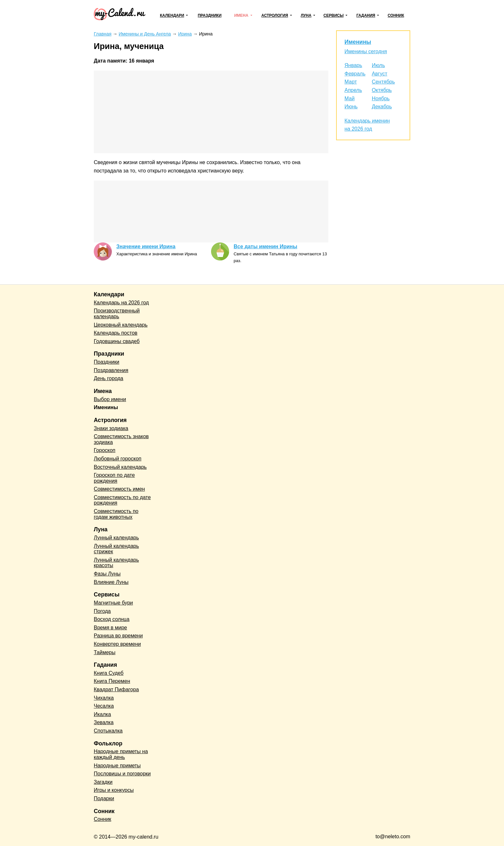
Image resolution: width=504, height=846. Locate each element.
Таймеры (105, 652)
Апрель (353, 90)
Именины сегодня (366, 51)
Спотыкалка (108, 731)
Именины (358, 42)
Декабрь (382, 107)
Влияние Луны (111, 582)
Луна (306, 15)
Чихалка (104, 698)
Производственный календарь (117, 314)
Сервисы (334, 15)
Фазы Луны (107, 574)
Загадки (103, 782)
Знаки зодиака (111, 428)
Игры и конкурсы (114, 790)
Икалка (102, 714)
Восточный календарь (120, 467)
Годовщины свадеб (117, 341)
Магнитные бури (113, 603)
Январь (353, 65)
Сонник (396, 15)
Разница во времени (118, 636)
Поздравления (111, 370)
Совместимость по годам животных (116, 514)
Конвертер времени (117, 644)
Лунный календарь (116, 538)
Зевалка (104, 722)
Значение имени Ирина (146, 246)
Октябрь (382, 90)
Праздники (210, 15)
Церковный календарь (121, 325)
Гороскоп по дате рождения (114, 478)
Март (351, 82)
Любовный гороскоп (118, 459)
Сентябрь (383, 82)
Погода (102, 611)
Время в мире (110, 628)
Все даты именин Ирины (265, 246)
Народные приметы (117, 766)
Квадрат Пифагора (116, 689)
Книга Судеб (109, 673)
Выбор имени (110, 399)
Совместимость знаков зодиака (121, 439)
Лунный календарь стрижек (116, 549)
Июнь (351, 107)
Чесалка (104, 706)
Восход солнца (112, 619)
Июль (378, 65)
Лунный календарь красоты (116, 563)
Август (380, 74)
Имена (241, 15)
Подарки (104, 798)
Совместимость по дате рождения (122, 500)
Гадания (366, 15)
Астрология (275, 15)
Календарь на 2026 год (121, 303)
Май (349, 98)
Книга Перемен (112, 681)
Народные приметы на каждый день (121, 754)
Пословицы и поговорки (122, 774)
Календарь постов (116, 333)
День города (108, 378)
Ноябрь (381, 98)
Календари (172, 15)
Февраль (355, 74)
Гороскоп (105, 450)
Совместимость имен (119, 489)
